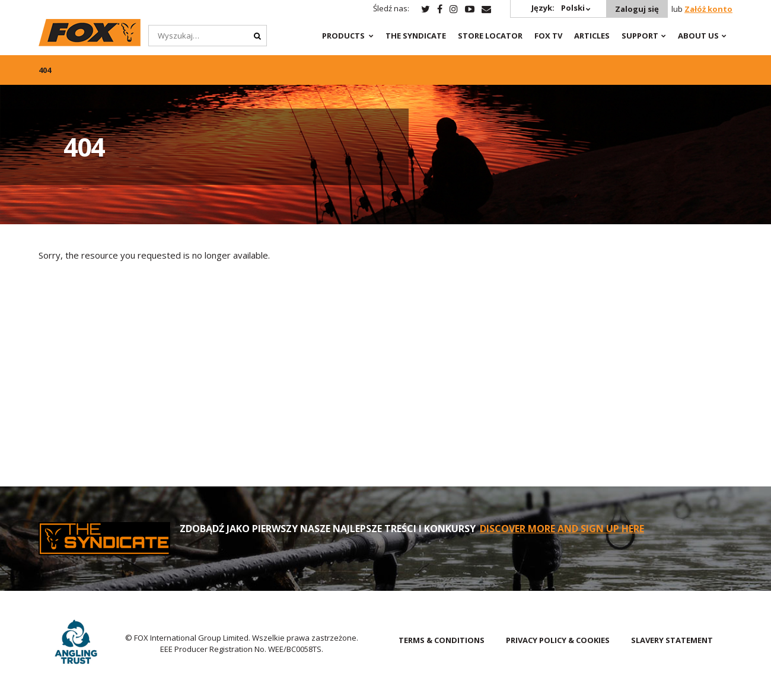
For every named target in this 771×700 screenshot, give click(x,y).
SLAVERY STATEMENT (672, 640)
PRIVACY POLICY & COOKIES (558, 640)
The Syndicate (416, 36)
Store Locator (490, 36)
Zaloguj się (637, 9)
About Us (698, 36)
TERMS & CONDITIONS (442, 640)
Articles (592, 36)
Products (343, 36)
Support (640, 36)
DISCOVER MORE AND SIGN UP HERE (562, 529)
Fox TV (548, 36)
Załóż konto (708, 9)
